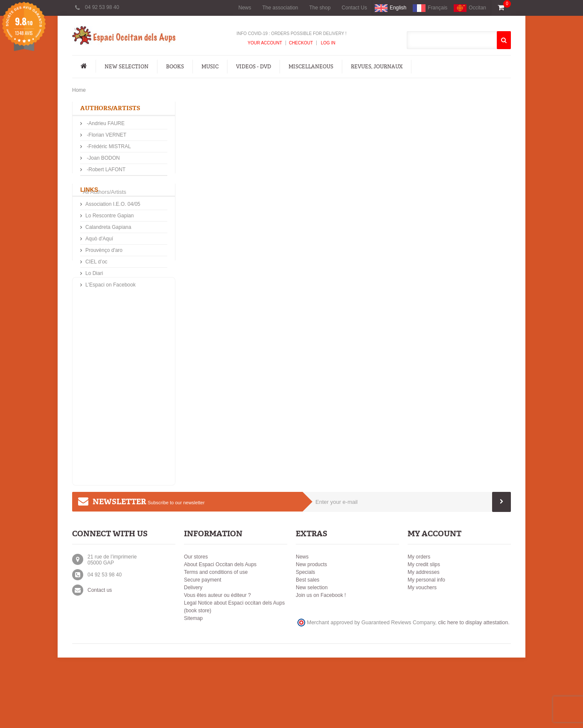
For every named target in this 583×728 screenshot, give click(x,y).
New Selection (127, 67)
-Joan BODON (103, 159)
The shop (320, 8)
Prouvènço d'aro (104, 284)
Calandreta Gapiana (108, 261)
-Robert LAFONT (105, 170)
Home (79, 90)
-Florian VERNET (106, 136)
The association (280, 8)
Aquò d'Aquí (99, 273)
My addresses (424, 643)
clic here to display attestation (473, 693)
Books (175, 67)
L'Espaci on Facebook (111, 319)
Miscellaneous (311, 67)
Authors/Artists (110, 108)
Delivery (193, 658)
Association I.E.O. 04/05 (113, 238)
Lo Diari (94, 307)
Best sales (308, 650)
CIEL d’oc (96, 296)
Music (210, 67)
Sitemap (193, 689)
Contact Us (354, 8)
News (245, 8)
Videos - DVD (254, 67)
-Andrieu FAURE (105, 124)
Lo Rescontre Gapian (109, 250)
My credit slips (424, 635)
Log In (328, 43)
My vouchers (422, 658)
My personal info (426, 650)
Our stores (196, 627)
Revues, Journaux (377, 67)
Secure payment (203, 650)
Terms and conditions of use (216, 643)
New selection (312, 658)
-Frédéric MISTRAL (108, 147)
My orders (419, 627)
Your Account (265, 43)
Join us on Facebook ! (321, 666)
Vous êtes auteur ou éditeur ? (217, 666)
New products (311, 635)
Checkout (301, 43)
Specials (305, 643)
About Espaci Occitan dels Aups (220, 635)
